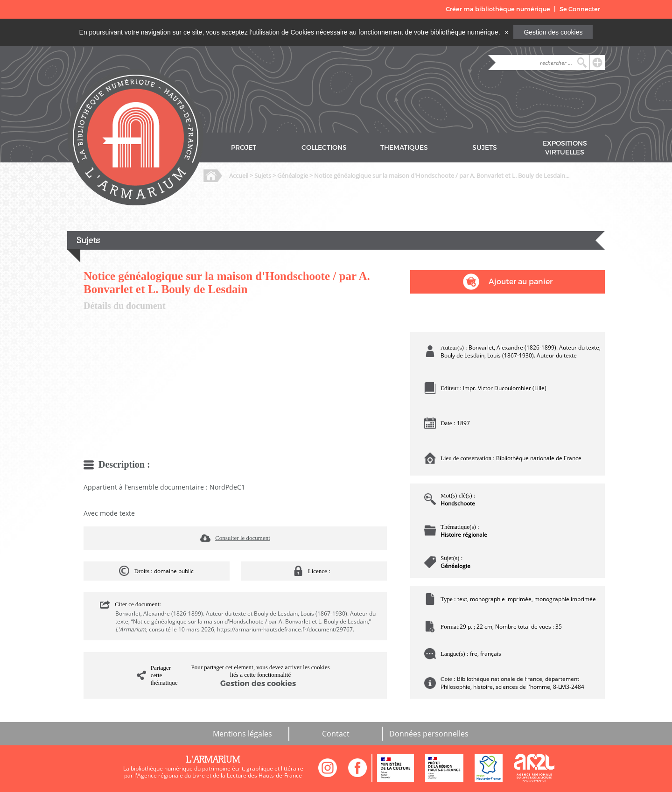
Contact (336, 734)
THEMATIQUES (404, 148)
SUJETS (485, 148)
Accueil (239, 175)
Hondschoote (458, 503)
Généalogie (293, 175)
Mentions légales (242, 734)
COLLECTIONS (324, 148)
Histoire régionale (464, 535)
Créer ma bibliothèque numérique (498, 9)
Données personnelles (429, 734)
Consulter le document (243, 538)
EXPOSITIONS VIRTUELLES (565, 148)
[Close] (506, 32)
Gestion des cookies (553, 32)
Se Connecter (580, 9)
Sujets (263, 175)
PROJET (244, 148)
